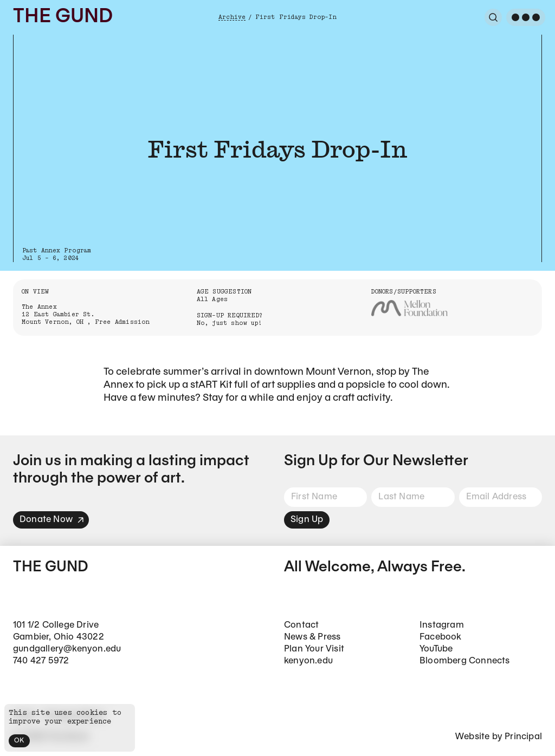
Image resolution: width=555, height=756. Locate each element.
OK (19, 741)
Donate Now (52, 520)
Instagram (442, 625)
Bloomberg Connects (465, 661)
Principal (523, 737)
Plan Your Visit (314, 649)
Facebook (441, 637)
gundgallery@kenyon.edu (67, 649)
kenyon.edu (308, 661)
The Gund (63, 17)
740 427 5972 (41, 661)
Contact (301, 625)
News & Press (312, 637)
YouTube (436, 649)
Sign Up (307, 520)
